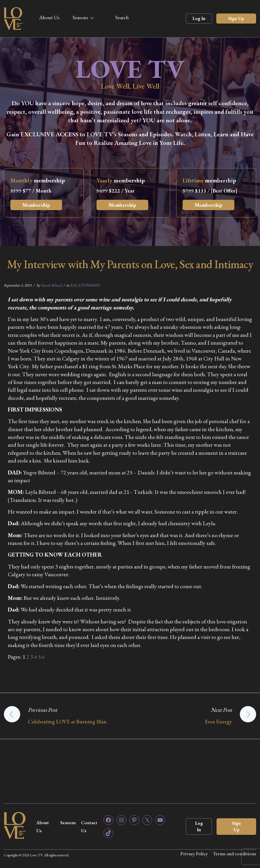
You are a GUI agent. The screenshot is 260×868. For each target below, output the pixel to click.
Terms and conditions (235, 854)
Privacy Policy (194, 854)
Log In (199, 18)
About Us (49, 17)
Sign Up (236, 18)
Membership (36, 205)
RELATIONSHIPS (85, 285)
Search (122, 17)
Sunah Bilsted (52, 285)
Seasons (80, 17)
